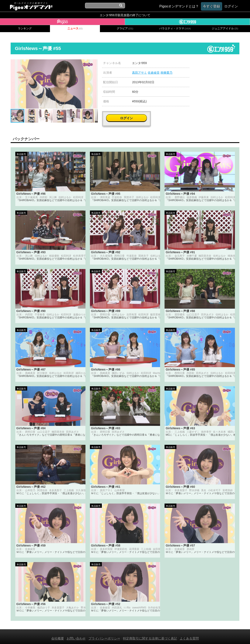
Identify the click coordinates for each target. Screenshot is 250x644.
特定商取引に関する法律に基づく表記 (150, 635)
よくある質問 (189, 635)
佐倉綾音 (154, 73)
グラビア (125, 29)
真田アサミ (139, 73)
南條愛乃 (166, 73)
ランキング (25, 29)
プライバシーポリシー (104, 635)
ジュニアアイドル (225, 29)
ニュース (75, 29)
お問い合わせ (76, 635)
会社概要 (58, 635)
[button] (94, 63)
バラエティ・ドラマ (175, 29)
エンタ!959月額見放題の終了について (125, 15)
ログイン (217, 65)
